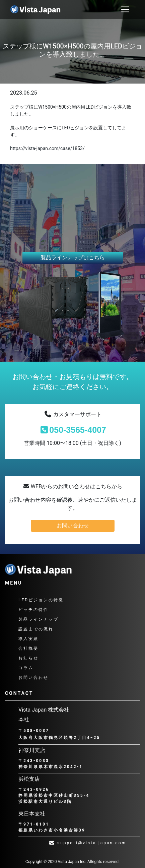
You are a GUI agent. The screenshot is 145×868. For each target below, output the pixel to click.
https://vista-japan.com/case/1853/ (47, 148)
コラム (26, 668)
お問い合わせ (73, 526)
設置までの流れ (36, 629)
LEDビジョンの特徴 (41, 600)
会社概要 (28, 648)
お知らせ (28, 658)
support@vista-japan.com (88, 843)
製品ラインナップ (39, 619)
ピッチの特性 (33, 610)
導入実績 (28, 639)
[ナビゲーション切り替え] (125, 9)
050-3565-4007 (72, 430)
